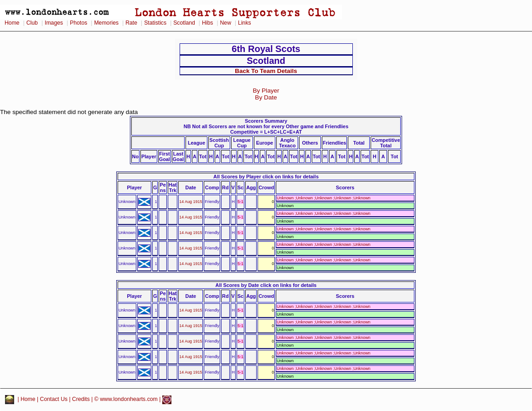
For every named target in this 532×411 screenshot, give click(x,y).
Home (12, 23)
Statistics (155, 23)
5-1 (240, 202)
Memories (106, 23)
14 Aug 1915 (191, 202)
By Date (266, 97)
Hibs (207, 23)
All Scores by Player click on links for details (266, 177)
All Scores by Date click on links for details (266, 285)
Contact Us (54, 400)
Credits (81, 400)
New (226, 23)
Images (54, 23)
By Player (266, 91)
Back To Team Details (266, 71)
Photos (78, 23)
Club (32, 23)
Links (245, 23)
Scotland (184, 23)
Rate (131, 23)
